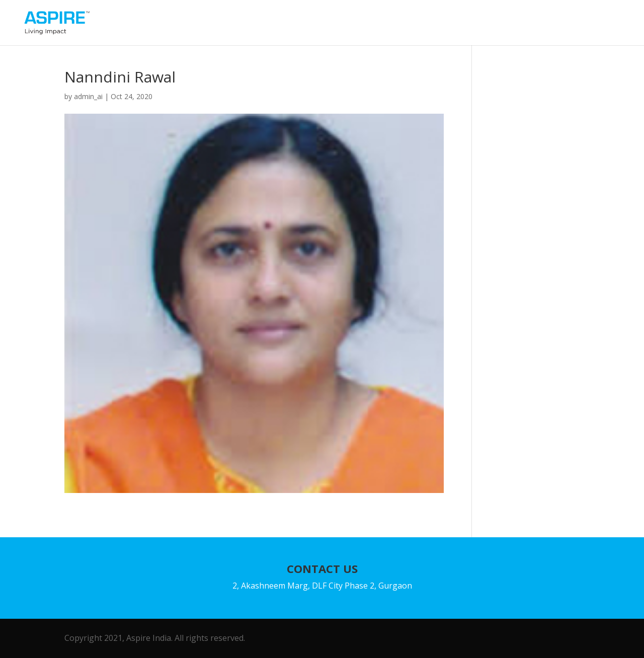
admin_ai (88, 96)
